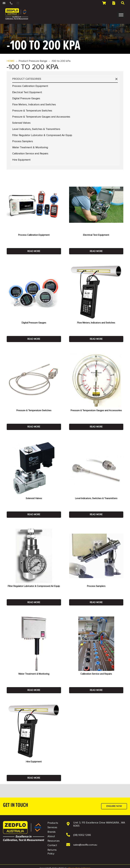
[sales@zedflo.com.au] (70, 845)
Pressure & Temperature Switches (32, 111)
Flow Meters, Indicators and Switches (34, 104)
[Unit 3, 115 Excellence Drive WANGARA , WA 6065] (70, 824)
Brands (52, 832)
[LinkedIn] (18, 3)
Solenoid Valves (21, 123)
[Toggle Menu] (121, 15)
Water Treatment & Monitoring (30, 147)
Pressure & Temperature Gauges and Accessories (41, 117)
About (51, 836)
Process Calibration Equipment (30, 86)
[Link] (5, 3)
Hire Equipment (21, 160)
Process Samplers (23, 141)
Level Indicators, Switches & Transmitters (36, 129)
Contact (52, 845)
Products (53, 823)
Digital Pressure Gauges (26, 98)
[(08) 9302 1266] (70, 835)
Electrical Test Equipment (27, 92)
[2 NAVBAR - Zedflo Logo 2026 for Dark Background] (17, 14)
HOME (11, 61)
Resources (54, 841)
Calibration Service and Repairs (30, 153)
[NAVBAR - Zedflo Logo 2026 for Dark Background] (24, 831)
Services (52, 827)
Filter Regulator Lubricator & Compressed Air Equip (42, 135)
